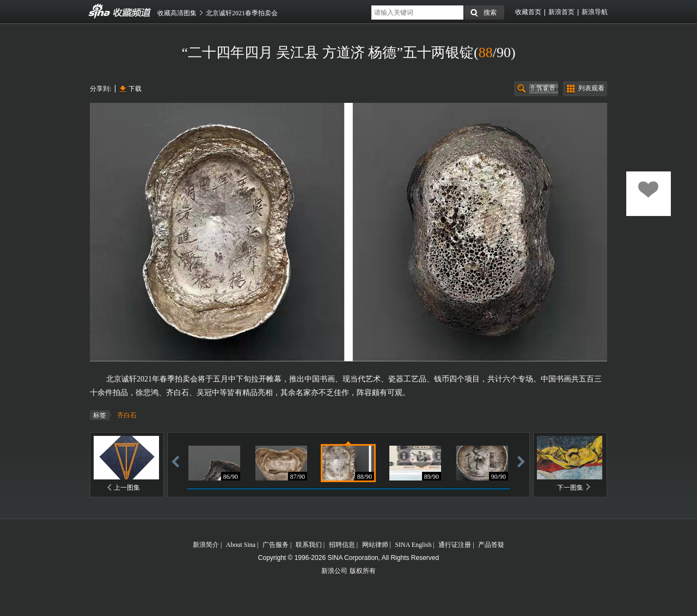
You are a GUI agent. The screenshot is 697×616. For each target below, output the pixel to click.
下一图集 (570, 488)
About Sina (241, 545)
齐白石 (127, 415)
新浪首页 (561, 12)
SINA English (413, 545)
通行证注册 (455, 545)
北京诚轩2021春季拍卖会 (242, 13)
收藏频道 (100, 11)
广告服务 (276, 545)
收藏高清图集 (177, 13)
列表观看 (591, 88)
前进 (521, 461)
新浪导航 (595, 12)
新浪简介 (206, 545)
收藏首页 (528, 12)
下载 (135, 89)
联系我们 (309, 545)
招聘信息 (342, 545)
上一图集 (127, 488)
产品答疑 (491, 545)
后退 (175, 461)
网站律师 (375, 545)
